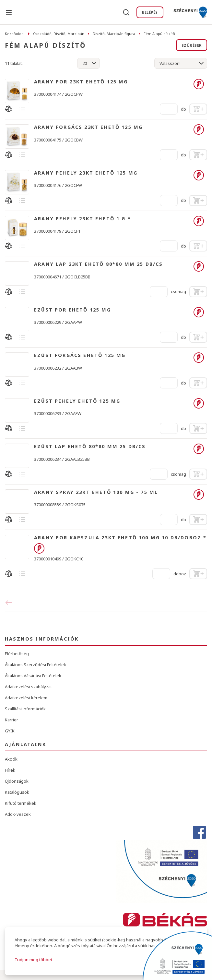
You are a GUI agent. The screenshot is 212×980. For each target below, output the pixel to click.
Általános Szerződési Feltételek (35, 665)
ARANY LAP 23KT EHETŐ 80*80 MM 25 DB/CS (98, 264)
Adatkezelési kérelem (26, 698)
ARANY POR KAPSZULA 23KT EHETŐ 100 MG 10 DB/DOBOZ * (120, 538)
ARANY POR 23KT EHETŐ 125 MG (81, 82)
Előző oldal (11, 603)
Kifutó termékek (21, 803)
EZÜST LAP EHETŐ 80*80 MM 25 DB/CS (90, 447)
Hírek (10, 770)
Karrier (12, 720)
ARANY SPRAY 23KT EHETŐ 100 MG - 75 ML (96, 492)
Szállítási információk (25, 709)
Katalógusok (17, 792)
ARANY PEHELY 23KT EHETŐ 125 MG (86, 173)
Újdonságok (17, 781)
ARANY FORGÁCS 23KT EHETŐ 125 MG (88, 127)
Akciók (11, 759)
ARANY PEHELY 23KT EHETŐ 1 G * (82, 219)
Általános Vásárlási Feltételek (33, 676)
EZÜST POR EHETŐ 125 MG (72, 310)
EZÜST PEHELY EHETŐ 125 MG (77, 401)
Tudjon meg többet (33, 960)
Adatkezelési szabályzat (28, 687)
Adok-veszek (18, 814)
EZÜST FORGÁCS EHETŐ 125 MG (80, 355)
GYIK (10, 731)
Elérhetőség (17, 654)
